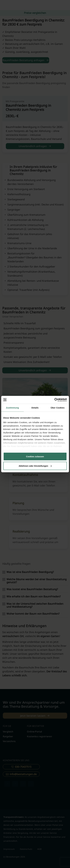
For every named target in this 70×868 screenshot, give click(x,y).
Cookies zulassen (35, 456)
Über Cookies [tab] (58, 408)
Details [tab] (35, 408)
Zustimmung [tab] (12, 408)
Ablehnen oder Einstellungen (35, 466)
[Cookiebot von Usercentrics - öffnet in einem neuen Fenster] (54, 400)
